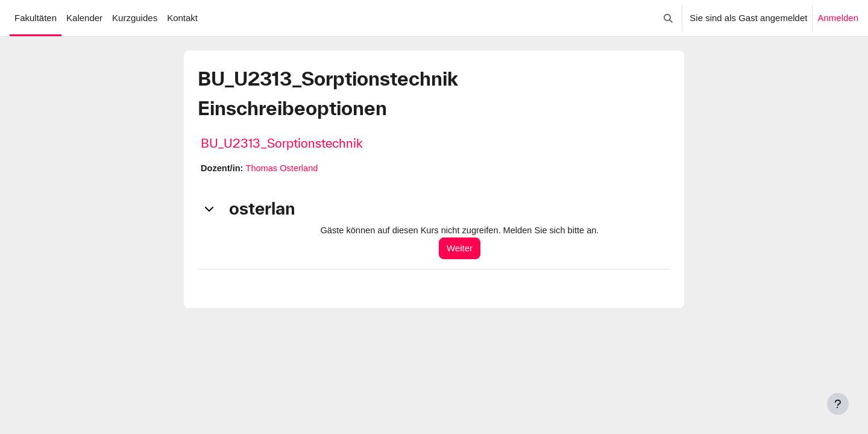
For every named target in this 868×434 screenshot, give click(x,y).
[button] (669, 18)
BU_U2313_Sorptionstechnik (282, 143)
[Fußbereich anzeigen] (838, 404)
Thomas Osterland (284, 168)
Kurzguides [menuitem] (135, 18)
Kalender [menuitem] (84, 18)
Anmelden (838, 18)
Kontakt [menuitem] (182, 18)
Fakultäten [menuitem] (36, 18)
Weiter (464, 249)
